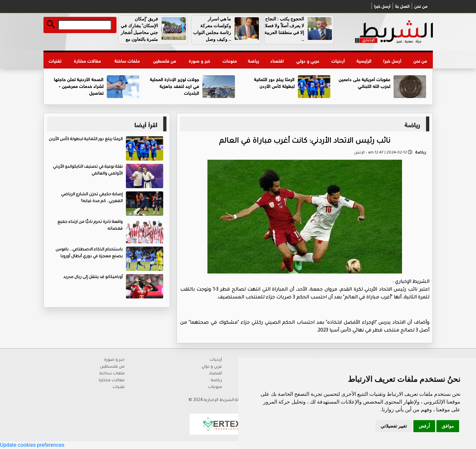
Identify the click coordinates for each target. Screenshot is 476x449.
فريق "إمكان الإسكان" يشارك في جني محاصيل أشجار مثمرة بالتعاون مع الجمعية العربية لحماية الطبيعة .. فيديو (154, 36)
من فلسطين (165, 60)
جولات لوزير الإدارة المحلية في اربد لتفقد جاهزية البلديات (175, 85)
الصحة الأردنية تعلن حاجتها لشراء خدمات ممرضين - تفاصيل (79, 85)
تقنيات (55, 60)
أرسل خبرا (382, 6)
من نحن (421, 6)
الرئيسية (364, 60)
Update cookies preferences (32, 445)
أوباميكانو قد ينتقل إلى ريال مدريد (93, 277)
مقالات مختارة (87, 60)
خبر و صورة (200, 60)
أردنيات (338, 60)
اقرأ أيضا (146, 124)
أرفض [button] (424, 426)
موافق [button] (448, 426)
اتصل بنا (402, 6)
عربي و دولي (308, 60)
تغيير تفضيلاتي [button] (394, 426)
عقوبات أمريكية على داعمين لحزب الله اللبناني (365, 82)
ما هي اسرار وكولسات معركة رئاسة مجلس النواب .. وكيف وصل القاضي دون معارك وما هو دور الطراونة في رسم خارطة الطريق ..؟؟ (227, 39)
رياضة (254, 60)
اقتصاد (277, 60)
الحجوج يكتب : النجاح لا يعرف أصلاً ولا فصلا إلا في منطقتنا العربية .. (284, 29)
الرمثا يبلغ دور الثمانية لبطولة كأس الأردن (274, 82)
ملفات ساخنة (127, 60)
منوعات (230, 60)
